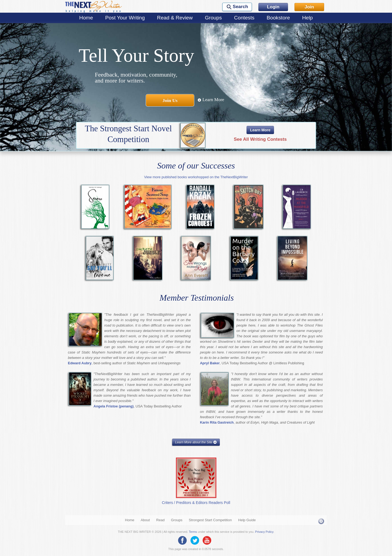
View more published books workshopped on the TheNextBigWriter (196, 177)
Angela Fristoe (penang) (114, 406)
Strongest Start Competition (210, 520)
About (145, 520)
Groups (213, 18)
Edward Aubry (80, 363)
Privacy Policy (264, 532)
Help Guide (247, 520)
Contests (244, 18)
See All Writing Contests (260, 139)
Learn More (211, 100)
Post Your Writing (125, 18)
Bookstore (278, 18)
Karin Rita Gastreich (217, 422)
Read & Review (175, 18)
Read (160, 520)
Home (86, 18)
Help (307, 18)
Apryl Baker (210, 363)
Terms (193, 532)
